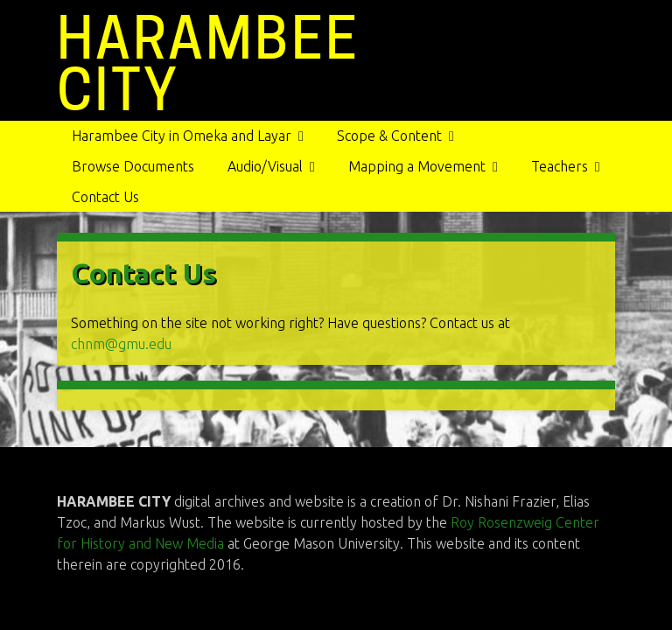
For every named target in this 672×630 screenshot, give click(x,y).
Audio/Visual (265, 166)
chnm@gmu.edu (121, 344)
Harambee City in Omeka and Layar (182, 136)
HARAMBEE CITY (208, 64)
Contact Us (105, 197)
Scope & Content (389, 136)
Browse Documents (133, 166)
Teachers (560, 166)
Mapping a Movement (417, 166)
